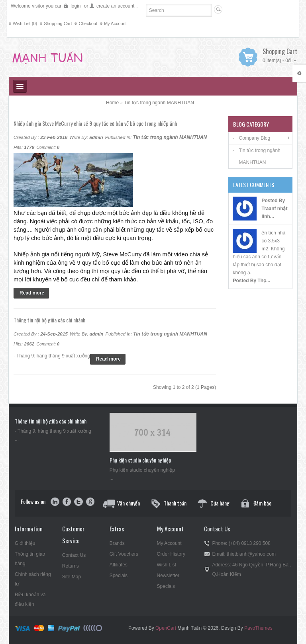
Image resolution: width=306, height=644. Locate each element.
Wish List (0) (25, 23)
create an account (115, 6)
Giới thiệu (25, 543)
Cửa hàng (220, 503)
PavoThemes (258, 628)
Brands (117, 543)
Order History (171, 554)
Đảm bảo (262, 503)
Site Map (72, 577)
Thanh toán (175, 503)
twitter (78, 502)
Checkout (88, 23)
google (90, 502)
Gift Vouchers (124, 554)
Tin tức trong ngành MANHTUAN (159, 103)
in (55, 502)
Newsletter (168, 576)
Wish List (167, 565)
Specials (119, 576)
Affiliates (119, 565)
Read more (32, 293)
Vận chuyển (128, 503)
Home (112, 103)
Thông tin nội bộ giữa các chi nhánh (49, 320)
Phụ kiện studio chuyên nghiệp (140, 460)
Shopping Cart (58, 23)
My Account (115, 23)
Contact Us (74, 555)
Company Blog (254, 138)
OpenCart (166, 628)
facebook (67, 502)
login (76, 6)
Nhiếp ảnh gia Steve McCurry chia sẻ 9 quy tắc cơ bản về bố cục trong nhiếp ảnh (95, 123)
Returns (71, 566)
